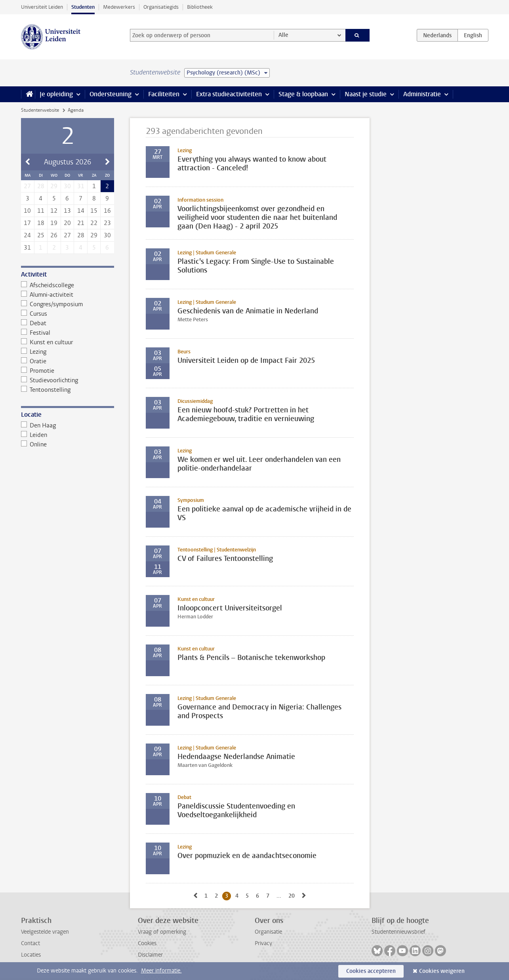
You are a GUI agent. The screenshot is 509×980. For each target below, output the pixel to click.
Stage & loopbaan (303, 94)
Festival (36, 333)
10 (27, 211)
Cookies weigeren (442, 971)
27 (67, 235)
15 (94, 211)
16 (107, 211)
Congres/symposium (52, 304)
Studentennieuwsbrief (398, 932)
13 (67, 211)
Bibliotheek (200, 7)
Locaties (31, 955)
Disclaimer (150, 955)
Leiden (34, 435)
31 (27, 248)
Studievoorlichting (50, 380)
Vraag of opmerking (162, 932)
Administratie (422, 94)
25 (41, 235)
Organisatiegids (161, 7)
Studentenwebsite (40, 110)
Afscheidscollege (48, 285)
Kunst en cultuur (47, 342)
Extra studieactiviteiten (229, 94)
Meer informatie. (161, 971)
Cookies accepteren (371, 971)
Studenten (83, 7)
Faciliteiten (164, 94)
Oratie (34, 361)
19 (54, 223)
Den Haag (39, 425)
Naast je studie (366, 94)
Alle (283, 35)
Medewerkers (119, 7)
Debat (34, 323)
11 (41, 211)
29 (94, 235)
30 (107, 235)
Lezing (34, 352)
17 (27, 223)
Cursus (34, 314)
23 (107, 223)
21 (81, 223)
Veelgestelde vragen (45, 932)
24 (27, 235)
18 (41, 223)
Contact (31, 943)
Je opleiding (56, 94)
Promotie (38, 371)
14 (81, 211)
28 (81, 235)
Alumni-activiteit (47, 295)
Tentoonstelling (46, 390)
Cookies (147, 943)
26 (54, 235)
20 (67, 223)
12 (54, 211)
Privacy (263, 943)
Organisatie (268, 932)
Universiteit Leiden (42, 7)
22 (94, 223)
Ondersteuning (111, 94)
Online (34, 444)
